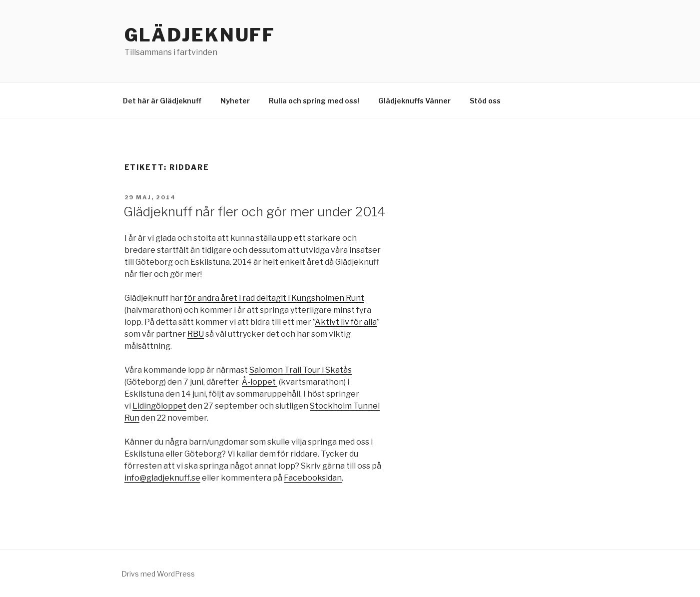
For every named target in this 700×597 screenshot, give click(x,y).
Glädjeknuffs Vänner (414, 101)
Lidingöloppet (159, 406)
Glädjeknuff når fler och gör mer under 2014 (254, 212)
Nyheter (235, 101)
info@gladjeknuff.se (162, 478)
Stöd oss (485, 101)
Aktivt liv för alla (346, 322)
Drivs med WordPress (158, 574)
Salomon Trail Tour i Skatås (301, 370)
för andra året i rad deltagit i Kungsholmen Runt (274, 298)
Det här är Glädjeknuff (162, 101)
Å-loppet (260, 382)
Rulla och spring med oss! (314, 101)
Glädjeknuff (200, 35)
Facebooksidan (313, 478)
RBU (196, 334)
